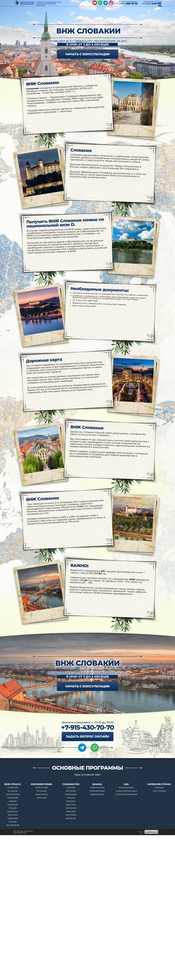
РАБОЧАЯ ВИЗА (97, 791)
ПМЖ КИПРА (41, 794)
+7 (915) (151, 5)
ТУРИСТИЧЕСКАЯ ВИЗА (126, 794)
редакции (30, 833)
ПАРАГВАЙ (13, 818)
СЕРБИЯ (13, 822)
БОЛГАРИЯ (71, 808)
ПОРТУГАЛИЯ (41, 788)
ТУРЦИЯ (71, 798)
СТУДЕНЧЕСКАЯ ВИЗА (126, 791)
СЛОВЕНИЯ (13, 788)
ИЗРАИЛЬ (71, 801)
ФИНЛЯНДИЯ (13, 825)
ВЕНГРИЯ (42, 798)
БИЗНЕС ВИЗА (97, 794)
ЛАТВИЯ (13, 801)
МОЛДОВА (71, 818)
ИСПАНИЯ (13, 791)
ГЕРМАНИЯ (13, 805)
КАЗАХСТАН (13, 811)
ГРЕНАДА (159, 788)
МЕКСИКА (13, 815)
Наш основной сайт (88, 775)
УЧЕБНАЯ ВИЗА (97, 788)
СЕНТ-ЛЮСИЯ (159, 791)
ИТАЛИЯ (71, 788)
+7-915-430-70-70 (88, 727)
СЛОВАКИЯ (13, 798)
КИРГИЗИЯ (71, 815)
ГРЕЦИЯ (13, 808)
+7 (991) (126, 4)
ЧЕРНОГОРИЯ (13, 794)
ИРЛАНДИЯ (71, 794)
